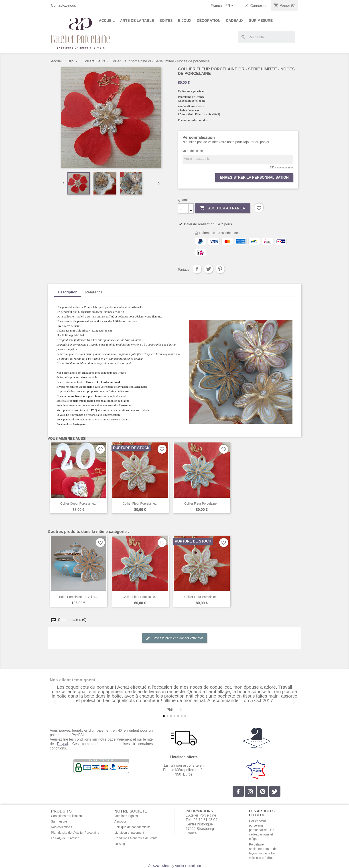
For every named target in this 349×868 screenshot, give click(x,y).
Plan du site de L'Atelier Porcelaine (75, 833)
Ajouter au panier (222, 208)
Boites (166, 21)
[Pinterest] (263, 791)
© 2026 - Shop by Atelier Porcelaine (174, 866)
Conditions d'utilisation (66, 816)
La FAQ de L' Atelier (65, 838)
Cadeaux (235, 21)
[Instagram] (250, 791)
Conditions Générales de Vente (136, 838)
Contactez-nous (63, 5)
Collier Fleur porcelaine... (140, 504)
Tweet (209, 269)
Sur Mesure (261, 21)
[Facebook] (238, 791)
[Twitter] (275, 791)
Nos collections (61, 827)
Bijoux (185, 21)
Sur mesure (59, 821)
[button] (55, 702)
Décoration (209, 21)
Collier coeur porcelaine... (78, 504)
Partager (197, 269)
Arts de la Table (137, 21)
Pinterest (220, 269)
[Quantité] (183, 208)
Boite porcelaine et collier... (79, 597)
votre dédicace (193, 151)
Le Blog (120, 844)
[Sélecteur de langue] (223, 6)
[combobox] (266, 37)
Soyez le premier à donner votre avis (175, 638)
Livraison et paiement (129, 833)
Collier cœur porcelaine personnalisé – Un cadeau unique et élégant (262, 830)
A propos (121, 821)
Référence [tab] (94, 292)
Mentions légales (126, 816)
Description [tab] (68, 292)
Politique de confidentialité (133, 827)
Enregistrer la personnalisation (254, 177)
